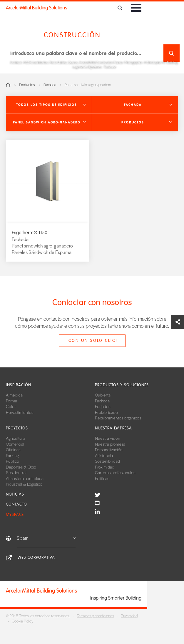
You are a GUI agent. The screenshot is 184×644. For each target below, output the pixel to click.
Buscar (172, 53)
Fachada (50, 85)
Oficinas (13, 449)
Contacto (16, 504)
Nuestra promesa (110, 444)
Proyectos (17, 428)
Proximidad (105, 467)
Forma (11, 401)
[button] (49, 105)
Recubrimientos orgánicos (118, 418)
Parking (12, 455)
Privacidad (129, 616)
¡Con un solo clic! (92, 341)
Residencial (16, 472)
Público (12, 461)
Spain (46, 538)
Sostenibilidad (107, 461)
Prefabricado (106, 412)
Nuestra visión (108, 438)
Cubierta (103, 395)
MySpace (15, 515)
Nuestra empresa (113, 428)
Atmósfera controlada (25, 478)
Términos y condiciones (95, 616)
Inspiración (19, 385)
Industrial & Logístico (24, 484)
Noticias (15, 494)
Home (8, 85)
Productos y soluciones (122, 385)
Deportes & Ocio (21, 467)
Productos (27, 85)
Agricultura (16, 438)
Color (11, 406)
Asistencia (104, 455)
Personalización (109, 449)
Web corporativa (36, 557)
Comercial (15, 444)
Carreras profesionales (115, 472)
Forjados (103, 406)
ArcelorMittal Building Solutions (36, 8)
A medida (14, 395)
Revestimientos (20, 412)
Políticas (102, 478)
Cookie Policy (22, 621)
